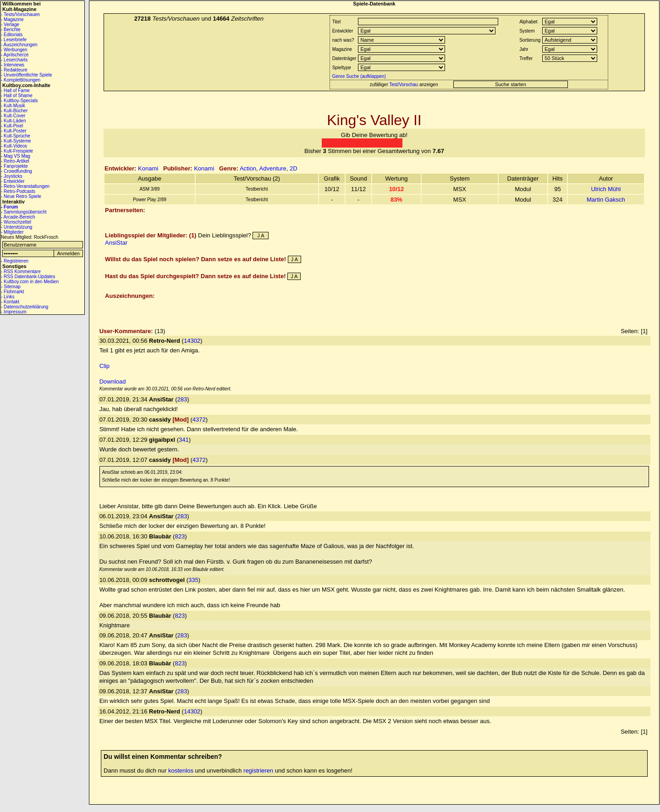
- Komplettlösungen (21, 80)
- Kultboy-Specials (19, 101)
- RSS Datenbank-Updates (28, 277)
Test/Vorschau (404, 85)
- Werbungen (14, 50)
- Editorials (12, 35)
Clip (104, 366)
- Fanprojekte (14, 166)
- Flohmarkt (13, 292)
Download (113, 381)
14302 (192, 341)
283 (182, 399)
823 (180, 536)
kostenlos (181, 771)
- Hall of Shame (17, 96)
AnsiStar (116, 243)
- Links (8, 297)
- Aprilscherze (15, 55)
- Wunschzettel (16, 222)
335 (193, 580)
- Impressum (14, 312)
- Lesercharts (14, 60)
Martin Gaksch (606, 200)
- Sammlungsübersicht (24, 212)
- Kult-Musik (13, 106)
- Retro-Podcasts (18, 191)
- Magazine (12, 19)
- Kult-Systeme (16, 141)
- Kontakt (10, 302)
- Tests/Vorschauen (20, 14)
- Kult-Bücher (14, 111)
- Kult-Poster (14, 131)
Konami (148, 168)
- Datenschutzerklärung (25, 307)
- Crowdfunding (16, 171)
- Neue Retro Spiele (21, 196)
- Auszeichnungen (19, 45)
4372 (199, 420)
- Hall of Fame (15, 91)
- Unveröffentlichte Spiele (27, 75)
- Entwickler (13, 181)
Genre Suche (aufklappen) (358, 76)
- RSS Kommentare (21, 272)
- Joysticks (12, 176)
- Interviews (13, 65)
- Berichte (11, 30)
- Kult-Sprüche (16, 136)
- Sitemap (11, 287)
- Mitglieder (12, 232)
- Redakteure (14, 70)
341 (184, 440)
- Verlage (10, 25)
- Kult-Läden (13, 121)
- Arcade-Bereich (18, 217)
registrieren (258, 771)
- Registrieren (15, 261)
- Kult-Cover (13, 116)
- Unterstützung (16, 227)
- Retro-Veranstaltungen (25, 186)
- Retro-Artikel (15, 161)
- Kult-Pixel (12, 126)
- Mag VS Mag (16, 156)
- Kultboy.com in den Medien (30, 282)
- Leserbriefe (14, 40)
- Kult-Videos (14, 146)
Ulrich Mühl (606, 189)
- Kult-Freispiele (17, 151)
